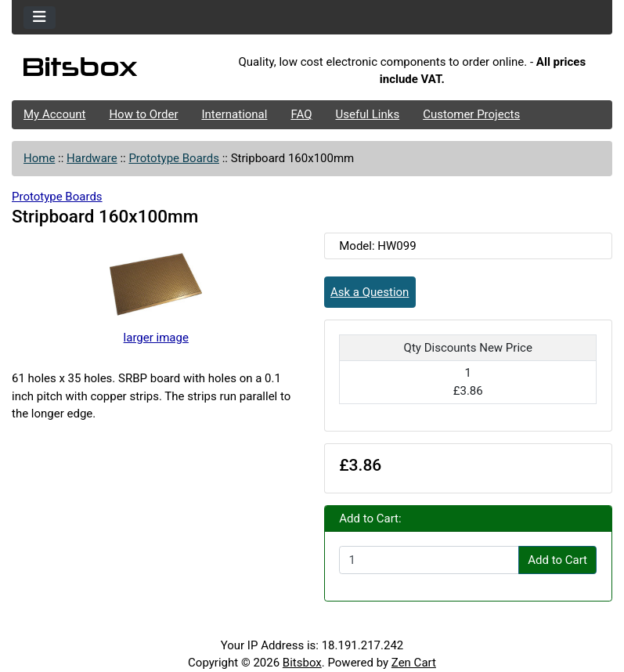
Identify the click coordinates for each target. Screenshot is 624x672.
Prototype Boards (174, 158)
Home (39, 158)
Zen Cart (414, 663)
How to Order (143, 114)
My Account (54, 114)
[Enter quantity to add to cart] (429, 560)
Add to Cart (557, 560)
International (234, 114)
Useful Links (368, 114)
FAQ (301, 114)
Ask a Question (370, 292)
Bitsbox (302, 663)
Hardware (92, 158)
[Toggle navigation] (40, 18)
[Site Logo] (112, 70)
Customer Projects (471, 114)
